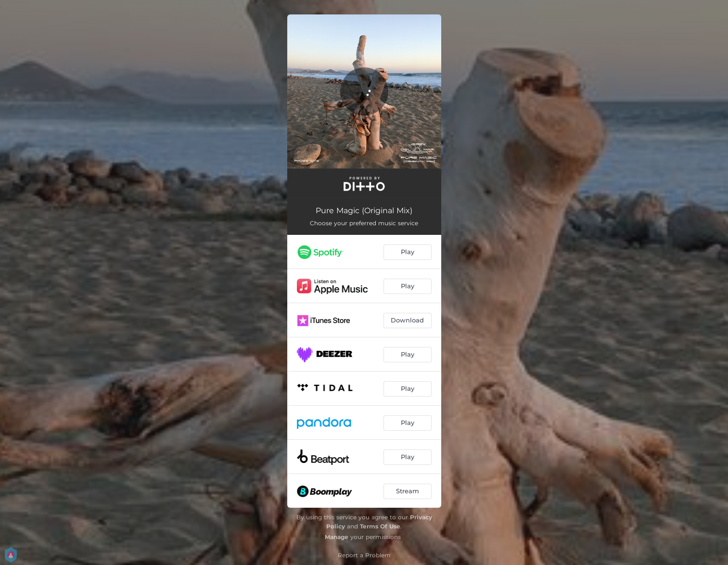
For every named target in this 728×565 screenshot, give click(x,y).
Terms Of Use (380, 526)
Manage (337, 537)
